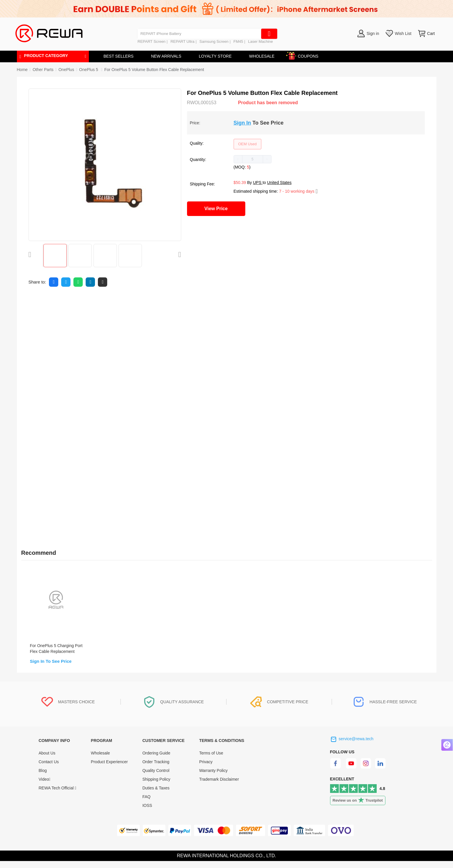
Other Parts (43, 70)
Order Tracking (156, 769)
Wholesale (100, 760)
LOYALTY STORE (215, 56)
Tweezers (64, 401)
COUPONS (305, 55)
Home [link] (22, 70)
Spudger (63, 387)
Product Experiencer (109, 769)
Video (45, 786)
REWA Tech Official (58, 795)
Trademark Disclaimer (219, 786)
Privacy (206, 769)
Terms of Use (211, 760)
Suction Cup (66, 415)
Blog (43, 777)
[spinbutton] (253, 159)
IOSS (147, 812)
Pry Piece (64, 408)
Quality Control (156, 777)
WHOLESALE (262, 56)
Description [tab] (37, 302)
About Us (47, 760)
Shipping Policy (156, 786)
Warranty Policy (214, 777)
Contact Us (49, 769)
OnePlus (66, 70)
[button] (238, 159)
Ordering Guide (156, 760)
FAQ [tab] (101, 302)
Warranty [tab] (159, 302)
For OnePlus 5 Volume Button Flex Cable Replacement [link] (154, 70)
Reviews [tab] (74, 302)
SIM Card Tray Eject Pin (77, 422)
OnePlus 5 (89, 70)
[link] (43, 70)
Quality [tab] (127, 302)
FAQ (147, 804)
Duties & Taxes (156, 795)
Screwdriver (66, 394)
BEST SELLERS (118, 56)
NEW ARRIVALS (166, 56)
